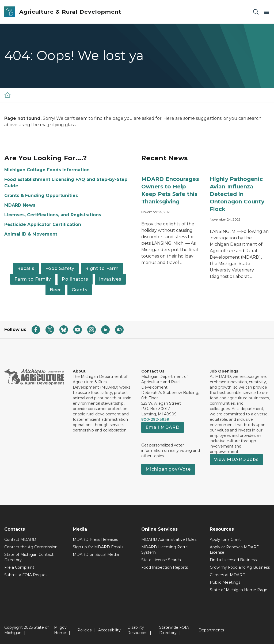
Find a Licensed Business (233, 560)
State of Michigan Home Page (239, 590)
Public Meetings (225, 582)
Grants (80, 290)
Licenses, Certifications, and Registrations (53, 215)
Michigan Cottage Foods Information (47, 170)
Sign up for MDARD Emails (98, 547)
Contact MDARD (20, 539)
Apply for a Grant (225, 539)
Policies (84, 630)
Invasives (110, 279)
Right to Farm (102, 268)
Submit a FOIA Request (27, 575)
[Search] (256, 12)
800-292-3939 (155, 419)
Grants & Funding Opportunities (41, 196)
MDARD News (20, 205)
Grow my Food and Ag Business (240, 567)
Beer (55, 290)
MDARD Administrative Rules (169, 539)
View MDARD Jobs (236, 459)
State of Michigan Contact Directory (29, 557)
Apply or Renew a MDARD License (235, 550)
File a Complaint (19, 567)
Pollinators (75, 279)
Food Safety (60, 268)
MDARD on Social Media (96, 554)
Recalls (26, 268)
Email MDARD (163, 427)
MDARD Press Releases (95, 539)
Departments (211, 630)
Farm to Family (33, 279)
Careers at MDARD (228, 575)
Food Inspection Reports (165, 567)
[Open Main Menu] (267, 12)
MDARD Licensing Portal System (165, 550)
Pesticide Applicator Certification (43, 224)
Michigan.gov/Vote (168, 469)
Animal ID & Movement (31, 234)
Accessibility (109, 630)
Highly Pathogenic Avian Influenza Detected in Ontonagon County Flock (237, 194)
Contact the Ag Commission (31, 547)
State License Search (161, 560)
